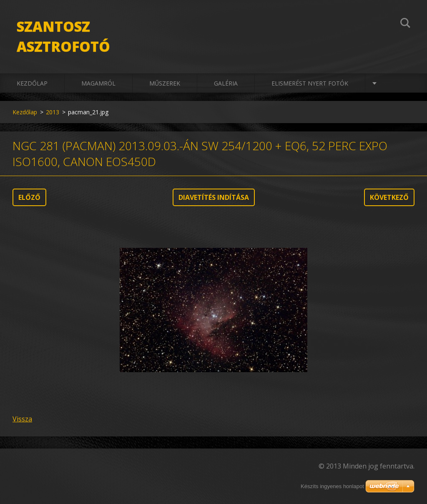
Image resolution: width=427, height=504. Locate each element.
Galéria (226, 83)
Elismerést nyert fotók (310, 83)
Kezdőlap (32, 83)
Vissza (22, 419)
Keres (405, 24)
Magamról (98, 83)
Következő (389, 197)
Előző (29, 197)
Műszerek (165, 83)
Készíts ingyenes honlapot (332, 486)
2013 (53, 112)
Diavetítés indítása (214, 197)
